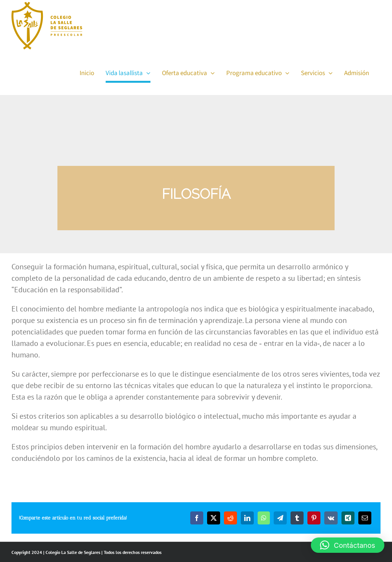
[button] (348, 545)
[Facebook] (197, 518)
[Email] (365, 518)
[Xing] (348, 518)
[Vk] (331, 518)
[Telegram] (280, 518)
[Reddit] (230, 518)
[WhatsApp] (264, 518)
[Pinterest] (314, 518)
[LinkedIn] (247, 518)
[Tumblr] (297, 518)
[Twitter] (214, 518)
